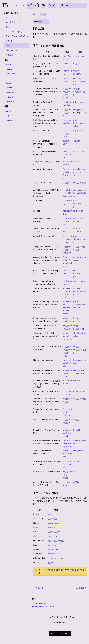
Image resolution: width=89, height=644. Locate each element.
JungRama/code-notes (67, 373)
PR (73, 570)
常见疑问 (38, 588)
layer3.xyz (52, 527)
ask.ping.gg (78, 102)
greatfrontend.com (56, 540)
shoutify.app (79, 110)
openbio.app (79, 56)
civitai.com (52, 536)
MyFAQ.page (79, 151)
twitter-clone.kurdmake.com (80, 291)
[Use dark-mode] (52, 5)
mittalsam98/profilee (67, 422)
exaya (65, 63)
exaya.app (78, 63)
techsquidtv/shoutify (67, 113)
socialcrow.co (53, 518)
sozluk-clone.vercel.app (80, 349)
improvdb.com (80, 399)
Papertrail (52, 554)
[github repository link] (33, 5)
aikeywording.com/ (56, 558)
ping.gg (51, 514)
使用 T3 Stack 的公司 (46, 493)
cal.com (77, 141)
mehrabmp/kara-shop (67, 221)
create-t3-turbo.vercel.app (79, 81)
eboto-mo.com (80, 391)
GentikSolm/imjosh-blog (67, 133)
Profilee (77, 419)
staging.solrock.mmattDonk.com (80, 193)
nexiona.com (53, 523)
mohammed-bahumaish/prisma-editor (67, 308)
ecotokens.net (54, 532)
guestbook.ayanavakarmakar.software (80, 172)
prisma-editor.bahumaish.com (80, 305)
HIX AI (50, 563)
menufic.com (79, 281)
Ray (75, 472)
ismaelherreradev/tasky (67, 454)
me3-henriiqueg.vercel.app (80, 123)
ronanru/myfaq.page (67, 154)
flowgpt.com (53, 549)
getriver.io (52, 545)
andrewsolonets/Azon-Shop (67, 239)
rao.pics (77, 381)
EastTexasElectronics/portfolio (67, 443)
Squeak (77, 461)
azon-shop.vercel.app (80, 239)
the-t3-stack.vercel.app (80, 203)
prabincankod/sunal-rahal (67, 433)
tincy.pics (77, 162)
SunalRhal (78, 430)
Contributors (60, 623)
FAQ (23, 5)
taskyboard (78, 451)
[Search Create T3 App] (73, 5)
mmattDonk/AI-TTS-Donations (67, 193)
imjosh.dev (78, 130)
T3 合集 (43, 14)
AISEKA (76, 482)
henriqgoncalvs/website (67, 363)
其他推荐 (82, 588)
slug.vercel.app (80, 183)
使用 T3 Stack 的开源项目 (49, 46)
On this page (41, 22)
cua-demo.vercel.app (79, 273)
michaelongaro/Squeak (67, 464)
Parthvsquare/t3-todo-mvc (67, 412)
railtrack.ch (78, 211)
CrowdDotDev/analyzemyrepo (67, 250)
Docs (16, 5)
